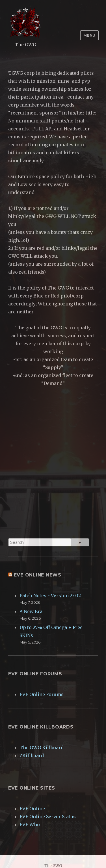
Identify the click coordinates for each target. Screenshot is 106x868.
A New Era (31, 611)
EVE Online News (38, 575)
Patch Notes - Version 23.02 (50, 596)
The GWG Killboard (42, 748)
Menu (89, 35)
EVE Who (30, 825)
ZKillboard (32, 755)
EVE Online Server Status (48, 817)
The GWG (25, 45)
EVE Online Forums (42, 694)
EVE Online (32, 809)
